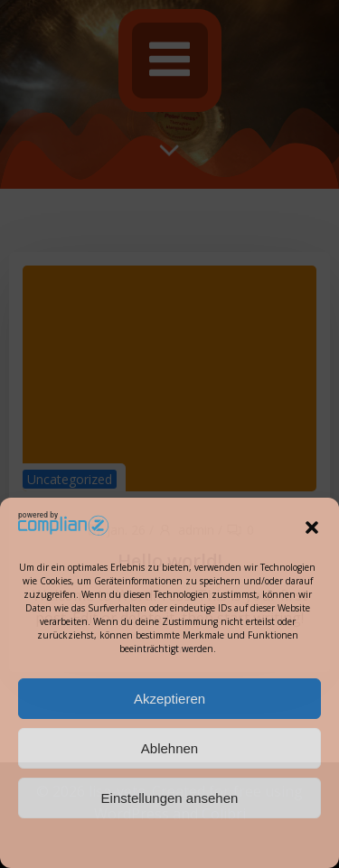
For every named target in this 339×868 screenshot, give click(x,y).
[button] (312, 527)
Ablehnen (169, 748)
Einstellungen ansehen (170, 798)
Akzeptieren (169, 699)
